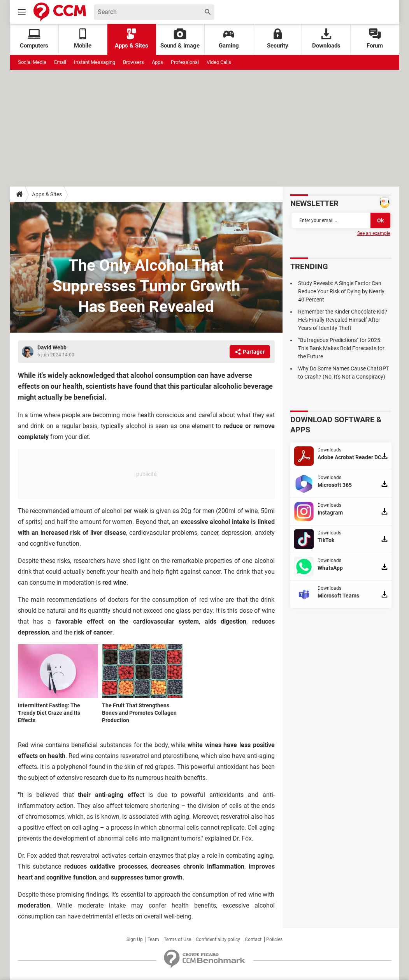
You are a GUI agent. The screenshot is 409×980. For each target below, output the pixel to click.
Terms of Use (177, 939)
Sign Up (135, 939)
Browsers (133, 62)
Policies (274, 939)
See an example (374, 233)
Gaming (229, 39)
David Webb (52, 347)
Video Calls (219, 62)
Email (60, 62)
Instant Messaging (95, 62)
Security (278, 39)
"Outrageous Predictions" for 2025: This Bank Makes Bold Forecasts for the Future (341, 348)
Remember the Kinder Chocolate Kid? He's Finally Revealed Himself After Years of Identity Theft (343, 320)
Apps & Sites (132, 39)
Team (153, 939)
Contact (253, 939)
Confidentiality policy (218, 939)
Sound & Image (180, 39)
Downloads (326, 39)
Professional (185, 62)
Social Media (32, 62)
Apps (157, 62)
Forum (375, 39)
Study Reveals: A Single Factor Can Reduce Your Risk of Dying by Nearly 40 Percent (341, 291)
